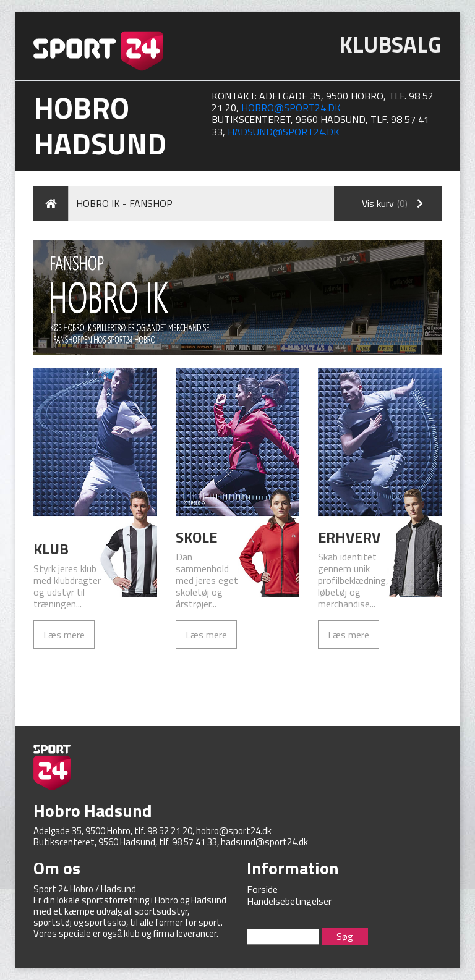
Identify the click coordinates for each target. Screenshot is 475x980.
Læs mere (64, 635)
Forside (262, 889)
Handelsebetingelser (289, 901)
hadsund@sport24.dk (284, 132)
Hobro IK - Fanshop (124, 203)
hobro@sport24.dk (291, 108)
